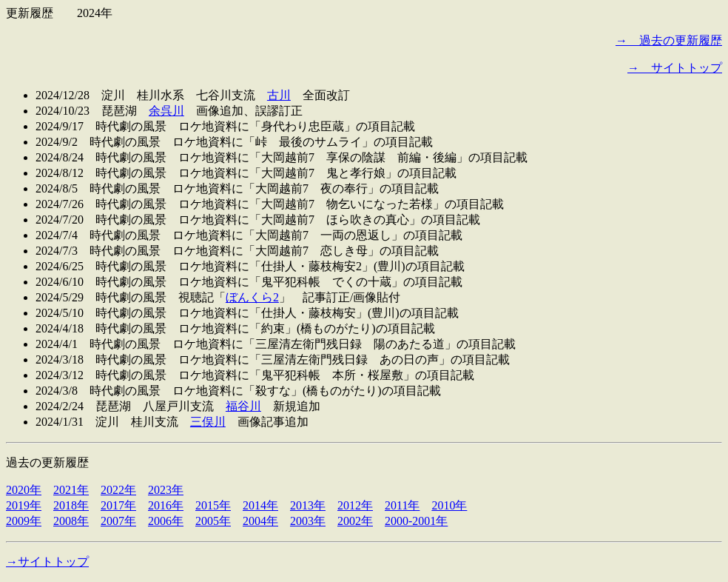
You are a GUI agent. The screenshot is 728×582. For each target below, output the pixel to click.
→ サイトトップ (675, 68)
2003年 (308, 521)
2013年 (308, 505)
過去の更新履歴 (47, 462)
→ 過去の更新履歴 (669, 40)
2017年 (118, 505)
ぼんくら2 (252, 297)
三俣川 (208, 422)
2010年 (449, 505)
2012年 (355, 505)
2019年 (24, 505)
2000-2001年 (416, 521)
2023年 (166, 490)
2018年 (71, 505)
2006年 (166, 521)
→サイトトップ (47, 562)
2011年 (402, 505)
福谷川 (243, 406)
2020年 (24, 490)
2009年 (24, 521)
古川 (279, 95)
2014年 (260, 505)
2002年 (355, 521)
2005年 (213, 521)
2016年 (166, 505)
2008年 (71, 521)
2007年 (118, 521)
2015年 (213, 505)
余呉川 (166, 111)
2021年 (71, 490)
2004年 (260, 521)
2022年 (118, 490)
